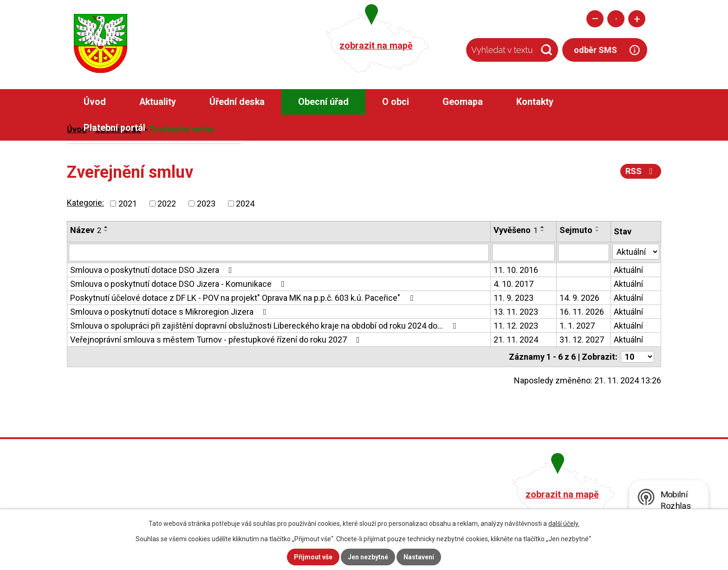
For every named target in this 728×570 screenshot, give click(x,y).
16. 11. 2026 (582, 312)
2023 (206, 204)
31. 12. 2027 (582, 340)
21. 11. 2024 (516, 340)
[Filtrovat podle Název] (279, 253)
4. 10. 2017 (513, 284)
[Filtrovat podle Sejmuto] (584, 253)
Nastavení (419, 557)
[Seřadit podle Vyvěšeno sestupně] (543, 231)
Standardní (616, 19)
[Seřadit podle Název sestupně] (106, 231)
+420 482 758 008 (314, 493)
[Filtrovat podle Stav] (636, 252)
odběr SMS (595, 50)
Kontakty (535, 102)
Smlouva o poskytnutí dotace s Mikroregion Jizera (170, 312)
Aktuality (158, 102)
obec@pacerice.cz (316, 507)
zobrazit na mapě (376, 46)
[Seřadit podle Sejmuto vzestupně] (598, 227)
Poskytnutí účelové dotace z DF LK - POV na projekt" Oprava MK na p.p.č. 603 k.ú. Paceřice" (244, 298)
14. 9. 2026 (579, 298)
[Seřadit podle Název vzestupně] (106, 227)
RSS (641, 171)
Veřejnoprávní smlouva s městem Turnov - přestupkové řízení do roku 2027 (217, 340)
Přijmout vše (313, 557)
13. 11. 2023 (516, 312)
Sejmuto (576, 230)
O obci (396, 102)
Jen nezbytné (368, 557)
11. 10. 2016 (516, 270)
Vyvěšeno (516, 230)
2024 (245, 204)
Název (86, 230)
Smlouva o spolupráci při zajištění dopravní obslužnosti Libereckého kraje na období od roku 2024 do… (265, 326)
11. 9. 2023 (513, 298)
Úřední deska (237, 102)
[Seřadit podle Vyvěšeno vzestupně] (543, 227)
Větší (637, 19)
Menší (595, 19)
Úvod (95, 102)
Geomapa (463, 102)
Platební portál (114, 128)
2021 (128, 204)
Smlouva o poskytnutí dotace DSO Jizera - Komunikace (179, 284)
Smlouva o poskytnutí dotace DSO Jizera (153, 270)
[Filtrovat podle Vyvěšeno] (523, 253)
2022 (167, 204)
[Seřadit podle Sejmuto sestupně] (598, 231)
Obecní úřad (323, 102)
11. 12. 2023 (516, 326)
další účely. (564, 524)
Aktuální (628, 270)
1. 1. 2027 (577, 326)
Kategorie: (85, 203)
